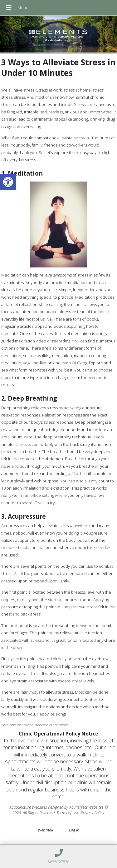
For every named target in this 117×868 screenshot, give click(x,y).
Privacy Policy (93, 813)
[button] (8, 182)
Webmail (45, 830)
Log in (74, 830)
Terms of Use (68, 813)
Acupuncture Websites (28, 807)
